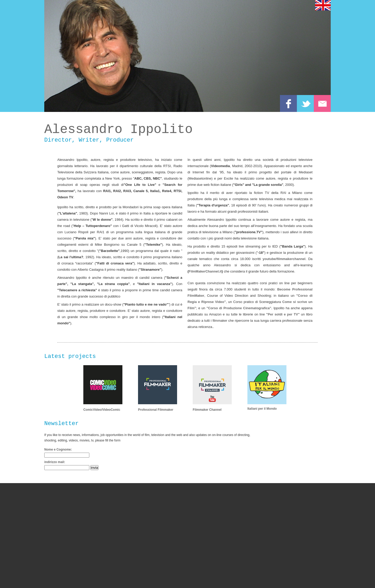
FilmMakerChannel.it (205, 271)
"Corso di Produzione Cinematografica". (239, 308)
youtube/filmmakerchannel (284, 259)
